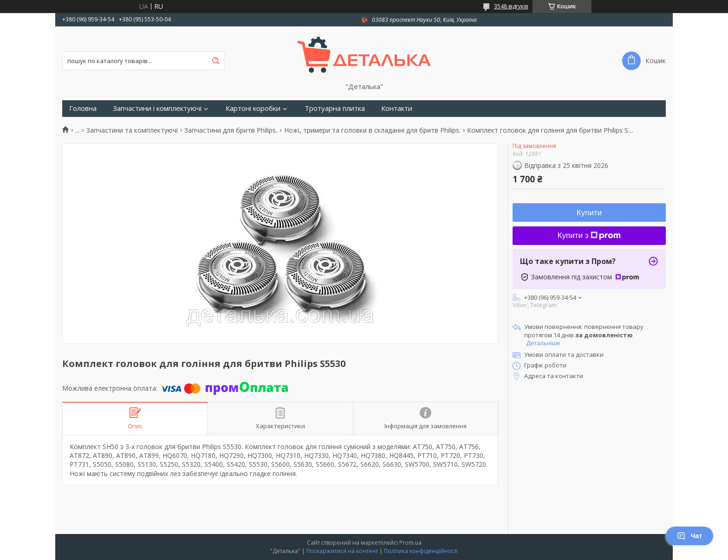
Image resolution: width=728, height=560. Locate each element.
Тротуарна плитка (335, 108)
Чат (689, 536)
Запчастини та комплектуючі (132, 130)
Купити (589, 213)
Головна (83, 108)
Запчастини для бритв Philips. (231, 130)
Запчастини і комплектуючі (157, 108)
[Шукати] (215, 61)
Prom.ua (410, 543)
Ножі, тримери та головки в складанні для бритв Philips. (372, 130)
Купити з (589, 235)
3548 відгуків (511, 6)
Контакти (397, 108)
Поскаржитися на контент (342, 551)
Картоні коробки (253, 108)
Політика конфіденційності (421, 551)
